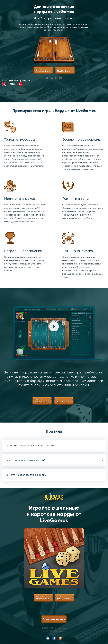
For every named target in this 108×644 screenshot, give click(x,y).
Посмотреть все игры (54, 619)
